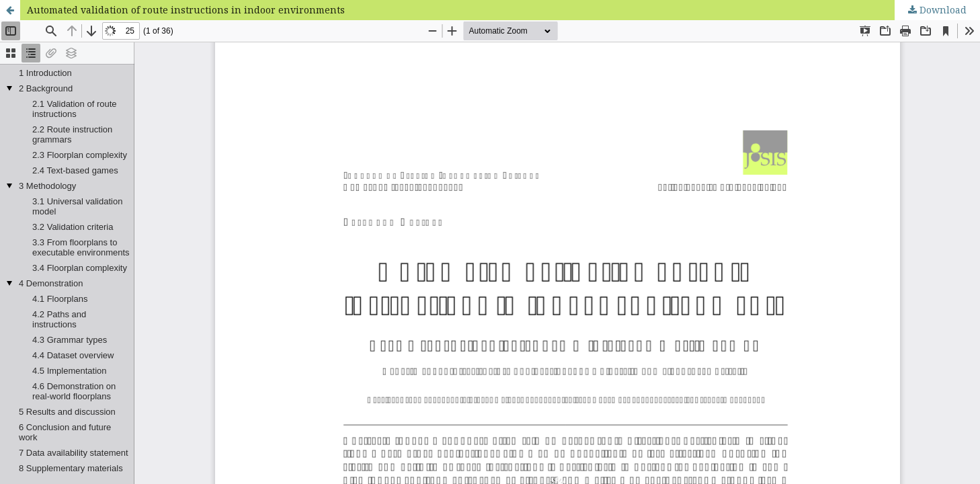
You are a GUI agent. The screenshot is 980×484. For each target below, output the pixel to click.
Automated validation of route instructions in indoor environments (186, 10)
